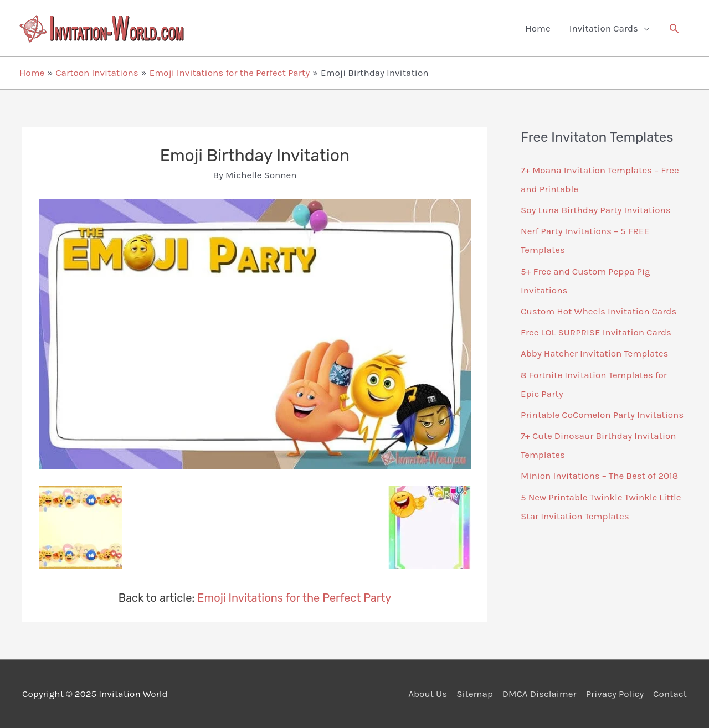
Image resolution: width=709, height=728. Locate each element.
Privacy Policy (615, 694)
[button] (674, 28)
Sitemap (475, 694)
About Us (428, 694)
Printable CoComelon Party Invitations (602, 415)
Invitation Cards (604, 28)
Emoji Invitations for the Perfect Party (294, 598)
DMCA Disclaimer (540, 694)
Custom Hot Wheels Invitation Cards (598, 311)
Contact (670, 694)
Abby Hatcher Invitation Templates (594, 353)
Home (538, 28)
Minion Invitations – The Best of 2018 (599, 476)
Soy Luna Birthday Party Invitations (596, 210)
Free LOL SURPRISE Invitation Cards (596, 332)
